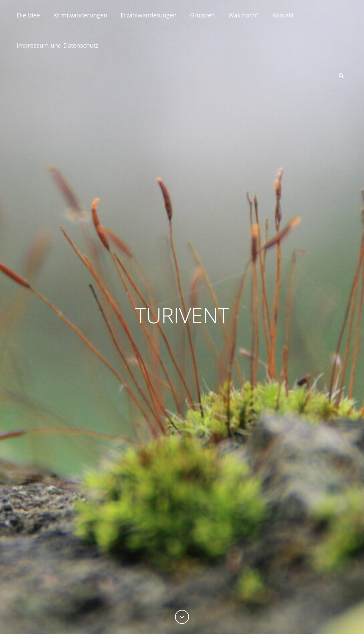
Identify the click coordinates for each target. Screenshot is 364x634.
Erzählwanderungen (149, 15)
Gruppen (202, 15)
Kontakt (283, 15)
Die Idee (28, 15)
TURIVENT (182, 314)
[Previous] (182, 617)
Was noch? (244, 15)
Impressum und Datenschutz (57, 45)
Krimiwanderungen (80, 15)
